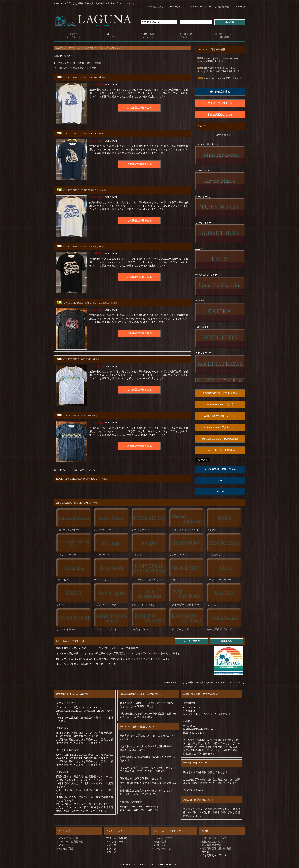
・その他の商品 (65, 848)
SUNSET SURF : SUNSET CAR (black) (80, 246)
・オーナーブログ (161, 848)
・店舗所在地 (159, 842)
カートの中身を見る (220, 135)
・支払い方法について (211, 842)
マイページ (239, 7)
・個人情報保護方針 (210, 845)
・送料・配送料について (213, 838)
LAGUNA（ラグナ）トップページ (72, 48)
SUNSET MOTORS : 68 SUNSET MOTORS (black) (87, 303)
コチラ (162, 736)
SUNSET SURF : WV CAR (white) (78, 359)
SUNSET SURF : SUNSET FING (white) (81, 77)
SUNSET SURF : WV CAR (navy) (77, 416)
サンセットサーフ (98, 48)
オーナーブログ (176, 7)
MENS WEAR (115, 48)
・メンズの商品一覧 (67, 838)
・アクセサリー (65, 845)
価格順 (89, 63)
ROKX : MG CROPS (210, 78)
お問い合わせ (222, 7)
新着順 (98, 63)
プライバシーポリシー (199, 7)
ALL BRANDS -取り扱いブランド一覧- (78, 503)
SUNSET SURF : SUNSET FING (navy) (80, 134)
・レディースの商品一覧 (70, 842)
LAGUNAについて (154, 7)
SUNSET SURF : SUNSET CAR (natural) (81, 190)
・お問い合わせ (160, 845)
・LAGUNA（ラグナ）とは (167, 838)
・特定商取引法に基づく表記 (215, 848)
